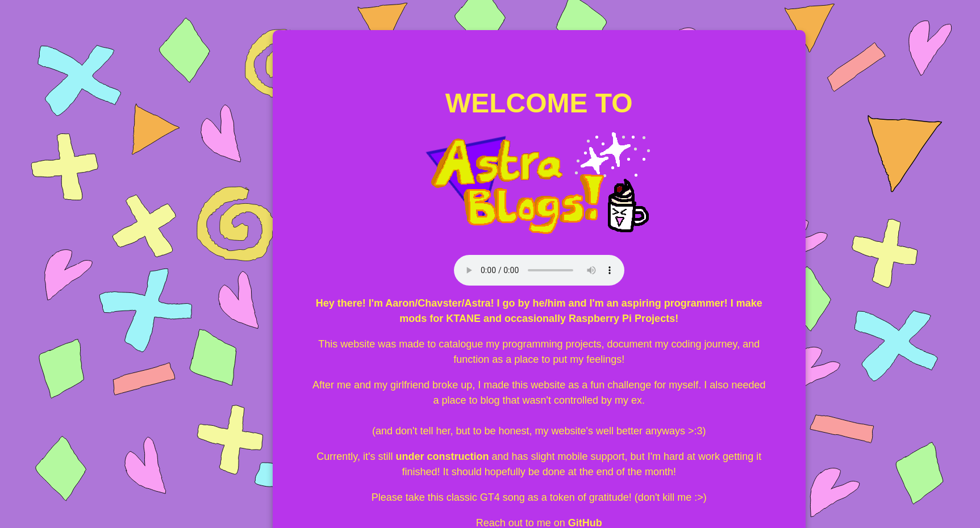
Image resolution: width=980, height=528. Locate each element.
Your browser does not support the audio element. (539, 270)
